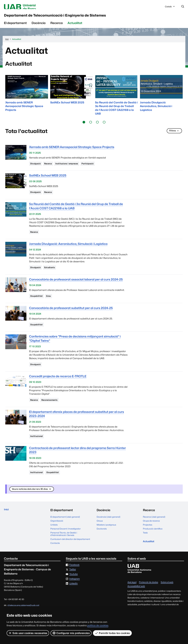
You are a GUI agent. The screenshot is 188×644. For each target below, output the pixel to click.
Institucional (38, 446)
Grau (51, 303)
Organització (57, 532)
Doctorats (102, 540)
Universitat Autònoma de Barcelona (32, 7)
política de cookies (98, 625)
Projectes (148, 536)
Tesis (145, 544)
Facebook (74, 576)
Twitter (73, 581)
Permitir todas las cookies (113, 633)
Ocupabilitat (37, 303)
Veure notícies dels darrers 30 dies (36, 500)
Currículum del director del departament (70, 550)
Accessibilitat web (136, 597)
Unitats (54, 536)
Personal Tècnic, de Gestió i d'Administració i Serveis (64, 545)
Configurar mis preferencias (71, 633)
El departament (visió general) (65, 528)
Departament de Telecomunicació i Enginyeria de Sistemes (85, 17)
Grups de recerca (151, 532)
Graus (100, 532)
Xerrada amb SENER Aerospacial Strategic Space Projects (72, 150)
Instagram (75, 590)
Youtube (74, 585)
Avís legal (132, 594)
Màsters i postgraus (106, 536)
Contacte (55, 554)
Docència (39, 26)
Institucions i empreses (72, 167)
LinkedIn (74, 595)
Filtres (174, 135)
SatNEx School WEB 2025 (48, 180)
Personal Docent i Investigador (66, 540)
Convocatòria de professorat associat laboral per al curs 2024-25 (76, 286)
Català (170, 8)
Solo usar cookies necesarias (28, 633)
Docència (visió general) (108, 528)
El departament (15, 26)
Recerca (57, 26)
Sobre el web (167, 594)
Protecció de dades (148, 594)
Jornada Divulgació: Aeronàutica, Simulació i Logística (68, 249)
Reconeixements (53, 409)
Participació (96, 167)
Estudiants (52, 274)
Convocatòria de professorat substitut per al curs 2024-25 (71, 315)
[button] (84, 126)
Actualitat (75, 26)
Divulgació (36, 167)
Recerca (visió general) (154, 528)
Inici (7, 521)
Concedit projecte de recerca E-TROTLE (58, 385)
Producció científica (153, 540)
